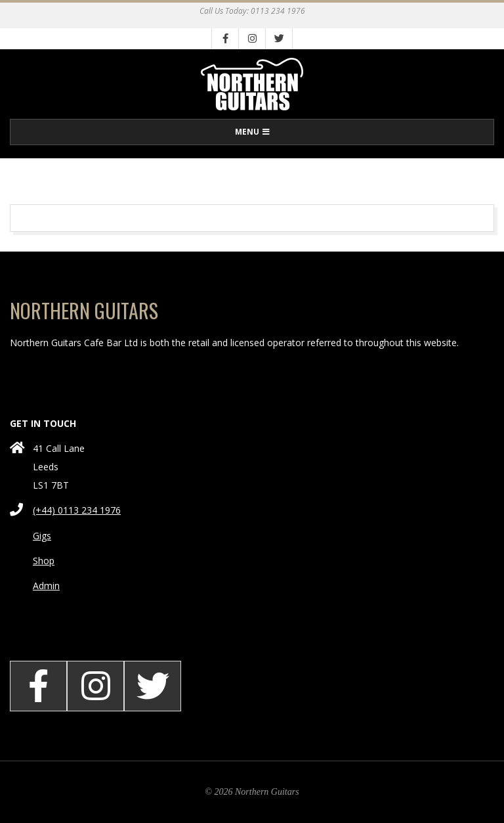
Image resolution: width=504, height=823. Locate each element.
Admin (46, 586)
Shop (44, 561)
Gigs (42, 536)
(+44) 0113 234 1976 (77, 510)
